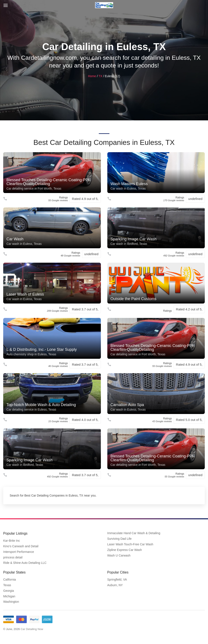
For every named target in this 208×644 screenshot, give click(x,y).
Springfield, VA (117, 579)
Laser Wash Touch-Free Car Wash (130, 544)
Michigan (9, 596)
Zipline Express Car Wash (125, 550)
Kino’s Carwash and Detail (21, 546)
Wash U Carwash (119, 555)
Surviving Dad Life (120, 539)
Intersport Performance (19, 552)
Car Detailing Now (32, 629)
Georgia (9, 590)
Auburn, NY (115, 585)
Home (92, 76)
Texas (7, 585)
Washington (11, 601)
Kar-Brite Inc (12, 541)
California (10, 579)
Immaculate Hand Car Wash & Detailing (134, 533)
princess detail (13, 557)
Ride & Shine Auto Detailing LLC (25, 563)
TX (100, 76)
